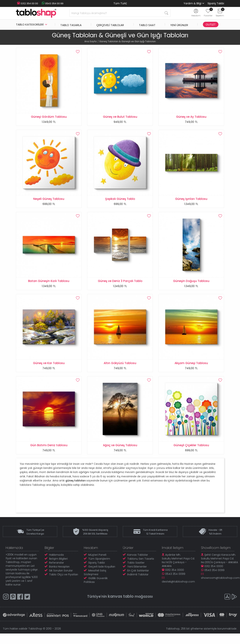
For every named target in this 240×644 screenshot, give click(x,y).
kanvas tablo (121, 607)
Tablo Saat (147, 24)
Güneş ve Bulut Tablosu (120, 117)
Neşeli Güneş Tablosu (49, 201)
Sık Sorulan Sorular (61, 581)
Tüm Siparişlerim (99, 569)
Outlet (211, 24)
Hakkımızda (56, 565)
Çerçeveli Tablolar (110, 24)
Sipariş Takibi (216, 3)
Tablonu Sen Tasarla (141, 569)
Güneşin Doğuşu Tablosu (191, 285)
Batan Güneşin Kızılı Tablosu (49, 285)
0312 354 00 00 (26, 3)
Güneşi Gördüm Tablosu (49, 117)
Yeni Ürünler (179, 24)
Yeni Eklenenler (137, 577)
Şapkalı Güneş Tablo (120, 201)
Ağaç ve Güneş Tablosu (120, 453)
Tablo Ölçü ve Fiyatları (64, 585)
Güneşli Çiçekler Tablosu (191, 453)
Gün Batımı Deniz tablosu (49, 453)
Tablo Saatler (136, 573)
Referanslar (57, 573)
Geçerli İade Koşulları (102, 577)
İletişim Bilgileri (58, 569)
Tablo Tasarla (71, 24)
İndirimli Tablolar (138, 585)
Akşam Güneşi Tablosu (191, 369)
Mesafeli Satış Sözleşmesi (95, 583)
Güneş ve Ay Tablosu (191, 117)
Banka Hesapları (59, 577)
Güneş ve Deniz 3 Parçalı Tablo (120, 285)
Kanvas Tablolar (138, 565)
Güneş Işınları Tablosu (191, 201)
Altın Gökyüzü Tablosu (120, 369)
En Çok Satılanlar (138, 581)
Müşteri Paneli (97, 565)
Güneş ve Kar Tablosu (49, 369)
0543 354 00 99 (50, 3)
